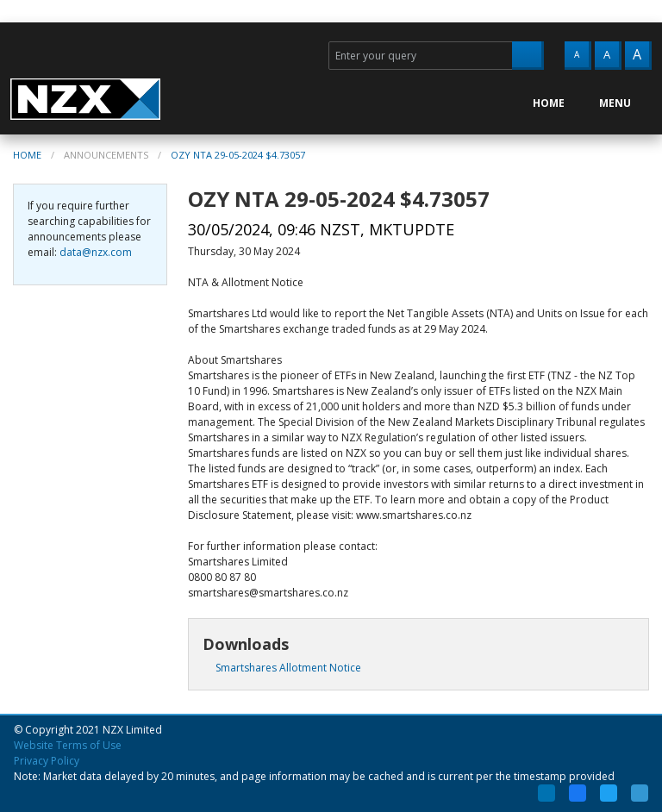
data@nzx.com (96, 252)
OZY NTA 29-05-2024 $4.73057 (238, 155)
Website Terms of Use (68, 745)
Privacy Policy (47, 761)
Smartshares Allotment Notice (282, 668)
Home (27, 155)
